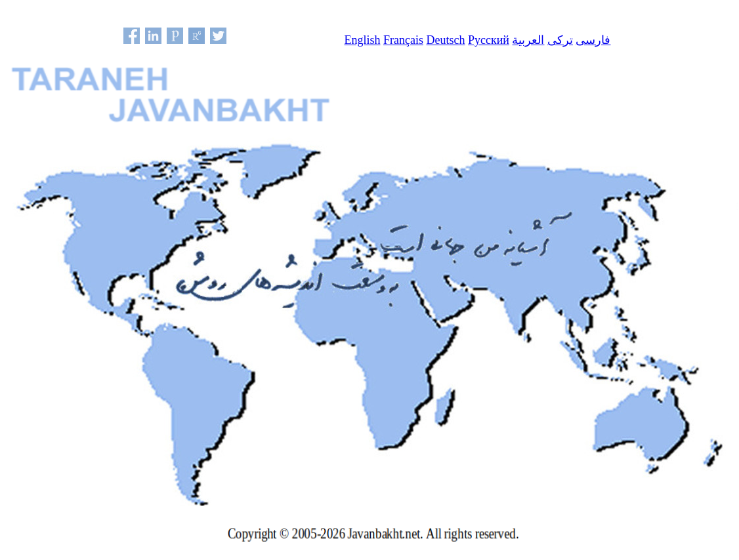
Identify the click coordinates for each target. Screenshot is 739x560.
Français (403, 40)
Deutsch (446, 40)
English (363, 40)
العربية (528, 40)
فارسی (593, 40)
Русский (489, 40)
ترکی (560, 40)
